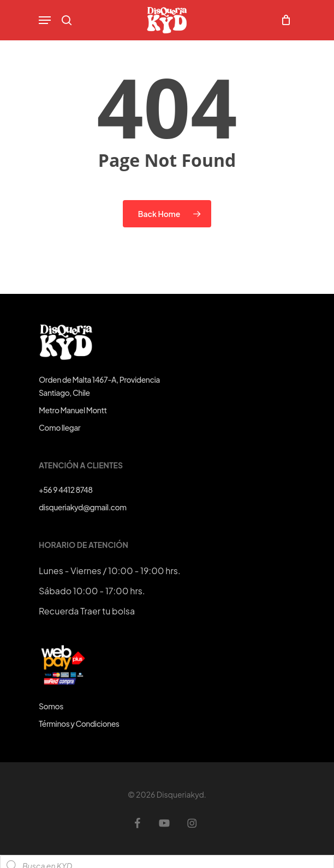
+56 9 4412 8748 (66, 490)
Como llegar (59, 427)
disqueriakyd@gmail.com (82, 507)
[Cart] (283, 20)
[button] (45, 20)
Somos (51, 706)
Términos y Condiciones (79, 724)
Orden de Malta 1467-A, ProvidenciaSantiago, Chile (99, 386)
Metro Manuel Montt (73, 410)
